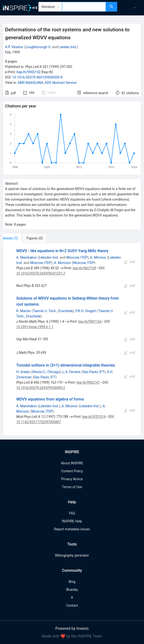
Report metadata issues (72, 529)
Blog (72, 582)
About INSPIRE (72, 463)
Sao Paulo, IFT (93, 372)
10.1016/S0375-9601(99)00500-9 (37, 77)
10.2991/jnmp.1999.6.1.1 (35, 327)
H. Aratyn (23, 372)
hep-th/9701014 (94, 417)
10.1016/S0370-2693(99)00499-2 (41, 388)
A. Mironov (98, 257)
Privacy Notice (72, 479)
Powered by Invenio (72, 628)
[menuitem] (135, 8)
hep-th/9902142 (29, 72)
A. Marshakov (26, 257)
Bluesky (72, 590)
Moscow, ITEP (77, 257)
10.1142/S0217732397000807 (39, 422)
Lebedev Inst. (49, 257)
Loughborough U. (38, 47)
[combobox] (84, 7)
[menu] (131, 8)
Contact (72, 605)
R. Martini (23, 311)
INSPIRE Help (72, 521)
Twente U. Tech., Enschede (53, 311)
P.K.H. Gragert (86, 311)
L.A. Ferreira (71, 372)
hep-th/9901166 (90, 322)
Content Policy (72, 471)
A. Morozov (62, 263)
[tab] (18, 238)
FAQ (72, 513)
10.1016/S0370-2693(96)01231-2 (41, 273)
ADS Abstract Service (61, 83)
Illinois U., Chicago (46, 372)
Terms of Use (72, 487)
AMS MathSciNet (30, 83)
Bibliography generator (72, 555)
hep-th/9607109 (84, 268)
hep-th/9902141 (88, 382)
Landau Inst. (68, 47)
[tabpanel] (72, 339)
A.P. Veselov (14, 47)
